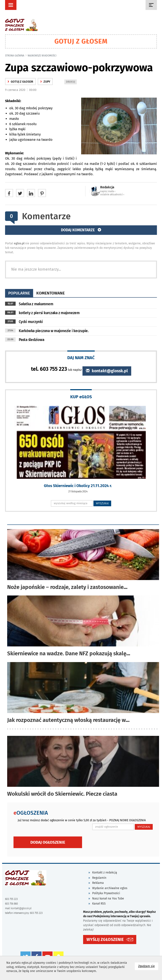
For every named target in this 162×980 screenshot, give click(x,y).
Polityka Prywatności (106, 893)
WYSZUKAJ (102, 503)
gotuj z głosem (20, 82)
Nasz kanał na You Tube (108, 899)
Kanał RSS (99, 904)
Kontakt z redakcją (105, 873)
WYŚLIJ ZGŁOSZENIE (105, 940)
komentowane (51, 293)
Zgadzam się (148, 966)
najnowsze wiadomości (42, 56)
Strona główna (15, 56)
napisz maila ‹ (108, 191)
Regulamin (99, 878)
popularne (19, 293)
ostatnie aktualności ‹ (112, 194)
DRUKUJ (71, 82)
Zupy (45, 82)
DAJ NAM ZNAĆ (81, 358)
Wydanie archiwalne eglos (110, 888)
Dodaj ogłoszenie (48, 842)
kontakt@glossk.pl (107, 371)
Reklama (98, 883)
